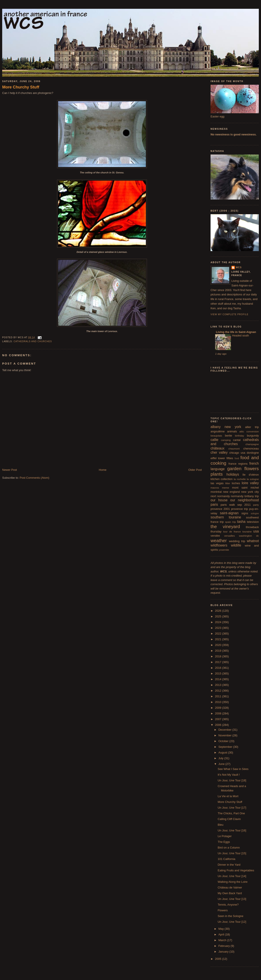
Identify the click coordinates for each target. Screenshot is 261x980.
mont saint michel (245, 488)
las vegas (217, 483)
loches (236, 483)
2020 (219, 645)
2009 (219, 708)
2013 (219, 685)
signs (245, 513)
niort (213, 496)
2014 (219, 679)
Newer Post (10, 470)
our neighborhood (245, 500)
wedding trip (237, 541)
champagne (252, 444)
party (256, 505)
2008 (219, 713)
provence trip (239, 509)
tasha (241, 522)
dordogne (253, 453)
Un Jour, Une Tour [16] (232, 830)
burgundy (253, 436)
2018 (219, 656)
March (223, 940)
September (226, 747)
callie (215, 440)
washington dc (249, 536)
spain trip (231, 522)
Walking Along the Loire (232, 882)
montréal (216, 492)
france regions (238, 464)
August (223, 753)
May (222, 929)
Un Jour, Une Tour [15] (232, 853)
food (237, 458)
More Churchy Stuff (21, 87)
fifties (230, 458)
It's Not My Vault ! (229, 775)
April (222, 934)
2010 (219, 702)
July (221, 758)
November (225, 735)
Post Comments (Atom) (35, 478)
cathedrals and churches (33, 341)
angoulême (218, 431)
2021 (219, 639)
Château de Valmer (230, 887)
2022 (219, 634)
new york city (250, 492)
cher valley (219, 452)
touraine (247, 531)
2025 (219, 616)
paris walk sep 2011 (236, 505)
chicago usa (237, 453)
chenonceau (251, 449)
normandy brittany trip (245, 496)
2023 (219, 628)
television (253, 522)
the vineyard (225, 526)
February (225, 946)
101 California (226, 859)
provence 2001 (220, 509)
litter (228, 483)
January (224, 952)
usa (256, 531)
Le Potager (225, 836)
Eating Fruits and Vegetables (236, 870)
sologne (255, 513)
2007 (219, 719)
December (225, 730)
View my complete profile (230, 314)
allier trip (252, 427)
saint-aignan (229, 513)
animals (232, 431)
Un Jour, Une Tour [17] (232, 808)
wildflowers (219, 545)
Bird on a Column (229, 848)
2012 (219, 691)
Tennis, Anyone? (228, 905)
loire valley (250, 483)
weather (219, 540)
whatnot (253, 541)
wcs (239, 267)
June (222, 764)
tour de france (232, 531)
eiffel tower (218, 458)
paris (214, 504)
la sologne (253, 479)
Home (103, 470)
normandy (223, 496)
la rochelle (240, 479)
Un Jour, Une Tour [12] (232, 922)
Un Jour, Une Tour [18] (232, 780)
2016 (219, 668)
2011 (219, 696)
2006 (219, 725)
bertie (229, 436)
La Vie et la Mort (228, 796)
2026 (219, 611)
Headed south (240, 336)
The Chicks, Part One (231, 813)
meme (225, 488)
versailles (230, 536)
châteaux (217, 448)
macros (215, 488)
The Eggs (224, 842)
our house (219, 500)
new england (231, 492)
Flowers (223, 910)
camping (226, 440)
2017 (219, 662)
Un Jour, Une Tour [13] (232, 899)
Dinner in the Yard (229, 865)
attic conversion (249, 431)
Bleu (220, 825)
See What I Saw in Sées (233, 769)
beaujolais (216, 436)
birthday (240, 436)
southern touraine (226, 517)
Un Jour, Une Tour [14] (232, 876)
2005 (219, 959)
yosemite (224, 550)
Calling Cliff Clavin (229, 819)
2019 (219, 651)
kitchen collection (222, 479)
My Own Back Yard (230, 893)
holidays (233, 474)
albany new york (226, 427)
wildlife (236, 545)
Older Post (195, 470)
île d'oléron (251, 475)
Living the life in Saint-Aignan (236, 332)
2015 (219, 673)
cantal (237, 440)
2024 (219, 622)
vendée (215, 536)
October (224, 741)
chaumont (234, 449)
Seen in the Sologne (230, 916)
